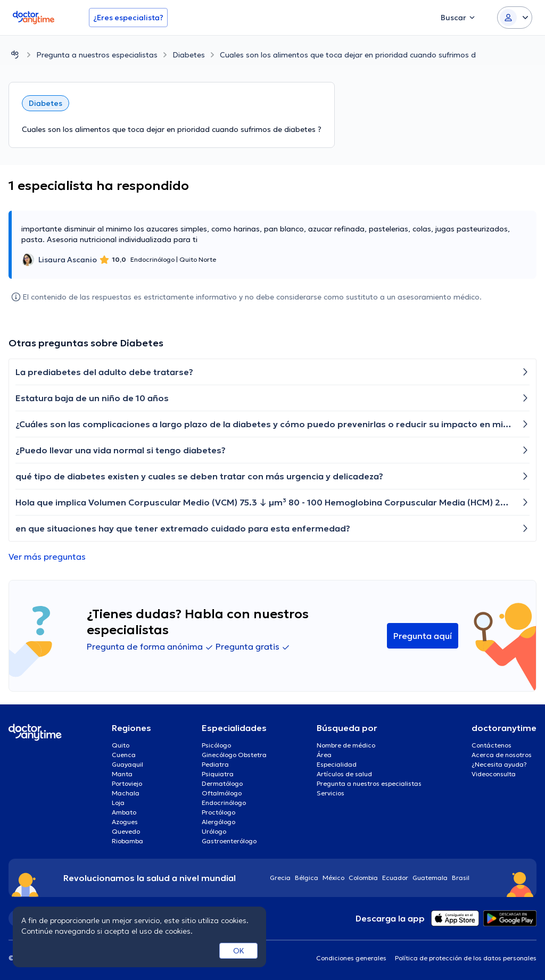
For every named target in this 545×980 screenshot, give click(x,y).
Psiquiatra (218, 774)
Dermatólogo (222, 783)
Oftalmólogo (222, 793)
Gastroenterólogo (229, 841)
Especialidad (337, 764)
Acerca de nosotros (502, 755)
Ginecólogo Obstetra (234, 755)
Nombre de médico (346, 745)
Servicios (331, 793)
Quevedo (126, 831)
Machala (126, 793)
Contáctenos (492, 745)
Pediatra (215, 764)
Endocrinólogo (224, 803)
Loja (118, 803)
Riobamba (127, 841)
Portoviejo (127, 783)
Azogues (125, 822)
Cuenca (124, 755)
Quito (121, 745)
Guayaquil (127, 764)
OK (239, 951)
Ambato (124, 812)
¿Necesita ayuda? (499, 764)
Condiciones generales (351, 958)
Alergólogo (218, 822)
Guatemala (430, 878)
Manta (122, 774)
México (333, 878)
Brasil (461, 878)
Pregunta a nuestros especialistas (97, 55)
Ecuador (395, 878)
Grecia (280, 878)
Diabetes (189, 55)
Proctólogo (218, 812)
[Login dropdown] (515, 18)
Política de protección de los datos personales (466, 958)
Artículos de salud (344, 774)
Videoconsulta (494, 774)
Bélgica (307, 878)
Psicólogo (216, 745)
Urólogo (214, 831)
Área (324, 755)
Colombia (363, 878)
